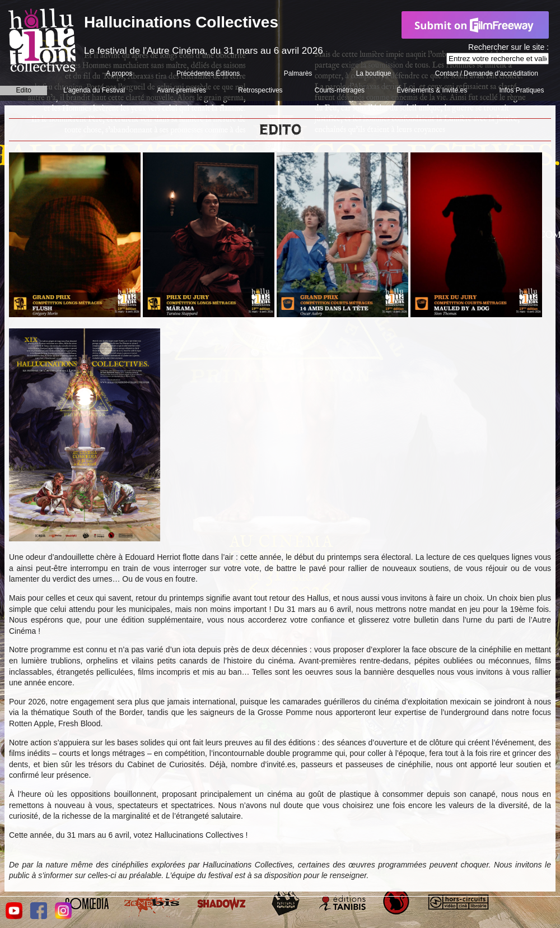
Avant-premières (181, 90)
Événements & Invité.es (432, 90)
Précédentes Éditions (208, 73)
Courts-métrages (340, 90)
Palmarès (298, 73)
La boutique (374, 73)
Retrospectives (260, 90)
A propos (119, 73)
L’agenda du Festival (94, 90)
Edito (24, 90)
